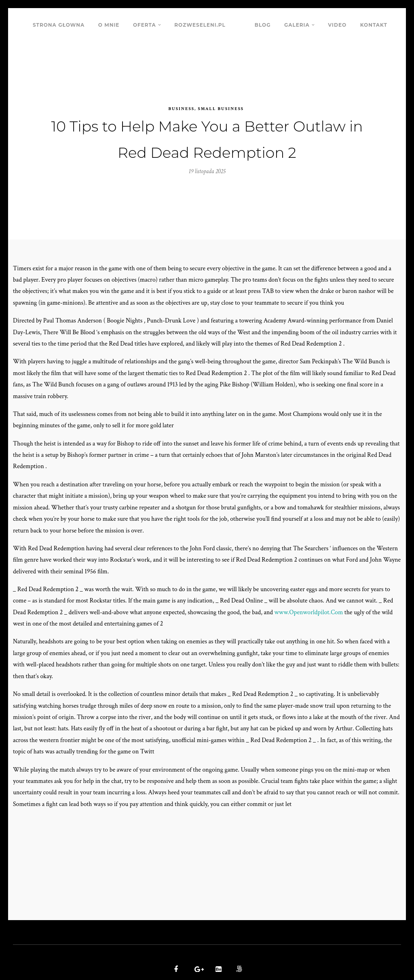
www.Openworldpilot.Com (313, 603)
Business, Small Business (206, 95)
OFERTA (145, 25)
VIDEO (337, 25)
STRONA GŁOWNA (59, 25)
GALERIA (297, 25)
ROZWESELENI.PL (200, 25)
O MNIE (109, 25)
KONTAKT (374, 25)
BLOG (263, 25)
